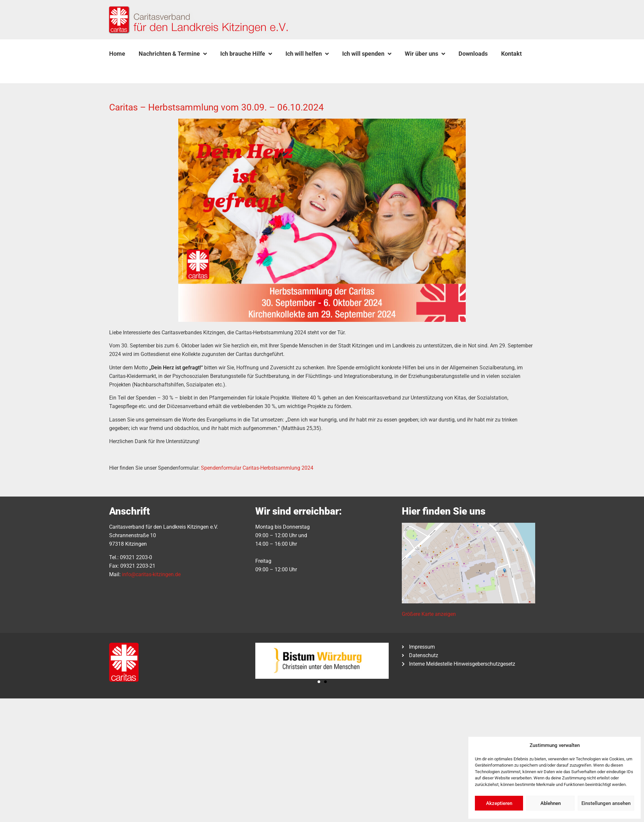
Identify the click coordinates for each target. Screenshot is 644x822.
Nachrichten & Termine (173, 54)
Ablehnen (551, 803)
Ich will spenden (367, 54)
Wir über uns (425, 54)
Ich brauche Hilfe (246, 54)
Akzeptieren (499, 803)
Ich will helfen (307, 54)
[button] (126, 69)
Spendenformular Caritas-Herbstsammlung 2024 (257, 468)
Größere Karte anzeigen (429, 614)
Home (117, 54)
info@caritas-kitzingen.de (151, 574)
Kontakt (511, 54)
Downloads (473, 54)
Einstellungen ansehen (606, 803)
